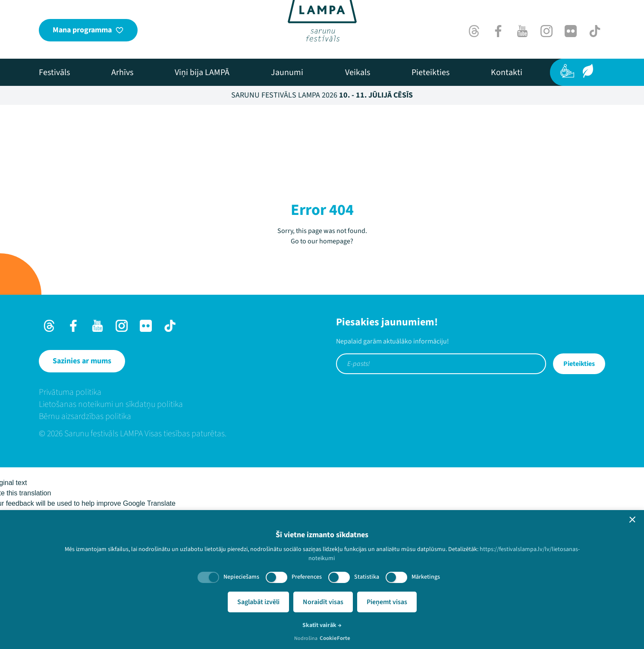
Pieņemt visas (387, 602)
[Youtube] (522, 31)
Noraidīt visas (323, 602)
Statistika (367, 577)
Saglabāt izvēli (258, 602)
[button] (632, 520)
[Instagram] (547, 31)
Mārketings (426, 577)
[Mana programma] (88, 30)
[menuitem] (54, 72)
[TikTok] (595, 31)
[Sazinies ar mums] (82, 361)
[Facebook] (498, 31)
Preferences (307, 577)
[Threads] (474, 31)
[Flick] (571, 31)
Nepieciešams (241, 577)
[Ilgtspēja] (588, 71)
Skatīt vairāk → (322, 625)
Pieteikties (579, 364)
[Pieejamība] (567, 71)
